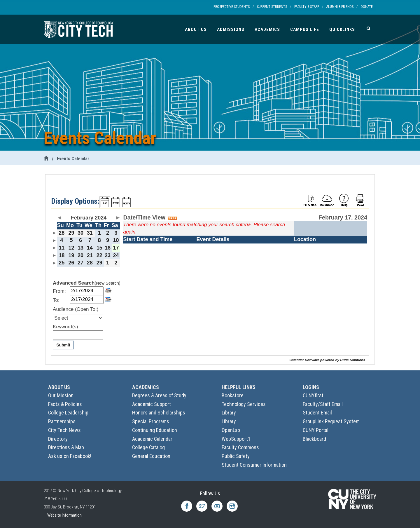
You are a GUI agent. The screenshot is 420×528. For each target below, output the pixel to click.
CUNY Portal (316, 430)
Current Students (272, 7)
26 (71, 263)
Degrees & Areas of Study (159, 395)
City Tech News (64, 430)
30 (80, 233)
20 (80, 255)
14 (90, 248)
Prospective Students (232, 7)
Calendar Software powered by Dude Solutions (327, 360)
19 (71, 255)
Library (229, 413)
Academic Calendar (152, 439)
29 (71, 233)
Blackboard (314, 439)
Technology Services (244, 404)
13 (80, 248)
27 (80, 263)
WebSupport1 (236, 439)
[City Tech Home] (46, 159)
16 (108, 248)
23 (108, 255)
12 (71, 248)
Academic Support (152, 404)
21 (90, 255)
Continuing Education (155, 430)
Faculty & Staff (307, 7)
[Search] (369, 28)
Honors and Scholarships (159, 413)
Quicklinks (342, 29)
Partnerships (62, 421)
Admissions (231, 29)
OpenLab (231, 430)
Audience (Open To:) (76, 309)
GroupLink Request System (331, 421)
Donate (367, 7)
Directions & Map (66, 447)
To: (56, 300)
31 (90, 233)
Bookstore (233, 395)
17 (116, 248)
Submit (63, 345)
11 (62, 248)
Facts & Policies (65, 404)
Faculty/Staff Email (323, 404)
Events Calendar (73, 159)
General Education (151, 456)
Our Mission (61, 395)
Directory (58, 439)
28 (62, 233)
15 (99, 248)
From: (59, 291)
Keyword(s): (66, 327)
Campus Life (305, 29)
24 (116, 255)
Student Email (317, 413)
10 (116, 240)
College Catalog (148, 447)
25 (62, 263)
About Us (196, 29)
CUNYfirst (313, 395)
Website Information (64, 515)
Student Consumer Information (254, 465)
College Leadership (68, 413)
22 (99, 255)
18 (62, 255)
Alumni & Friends (340, 7)
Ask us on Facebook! (70, 456)
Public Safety (236, 456)
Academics (267, 29)
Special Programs (151, 421)
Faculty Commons (240, 447)
